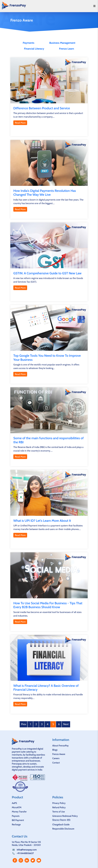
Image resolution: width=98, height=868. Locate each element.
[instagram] (21, 860)
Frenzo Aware (59, 754)
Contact (56, 763)
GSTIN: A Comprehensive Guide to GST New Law (47, 273)
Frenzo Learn (66, 49)
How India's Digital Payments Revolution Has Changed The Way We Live (45, 193)
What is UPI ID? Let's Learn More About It (42, 521)
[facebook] (15, 860)
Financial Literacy (34, 49)
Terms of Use (59, 812)
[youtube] (39, 860)
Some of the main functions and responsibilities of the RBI (48, 440)
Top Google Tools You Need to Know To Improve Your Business (47, 358)
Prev (24, 724)
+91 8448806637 (25, 853)
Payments (29, 43)
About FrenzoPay (60, 746)
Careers (56, 758)
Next (66, 724)
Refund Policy (59, 807)
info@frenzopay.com (27, 850)
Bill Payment (18, 820)
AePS (14, 803)
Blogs (55, 750)
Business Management (62, 43)
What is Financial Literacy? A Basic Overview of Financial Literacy (46, 688)
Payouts (16, 816)
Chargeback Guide (61, 825)
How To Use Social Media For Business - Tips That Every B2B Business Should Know (48, 605)
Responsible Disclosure (63, 829)
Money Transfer (19, 812)
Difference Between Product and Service (42, 108)
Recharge (16, 825)
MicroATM (17, 807)
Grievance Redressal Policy (65, 816)
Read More (20, 123)
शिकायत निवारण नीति (61, 820)
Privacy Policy (59, 803)
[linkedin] (27, 860)
